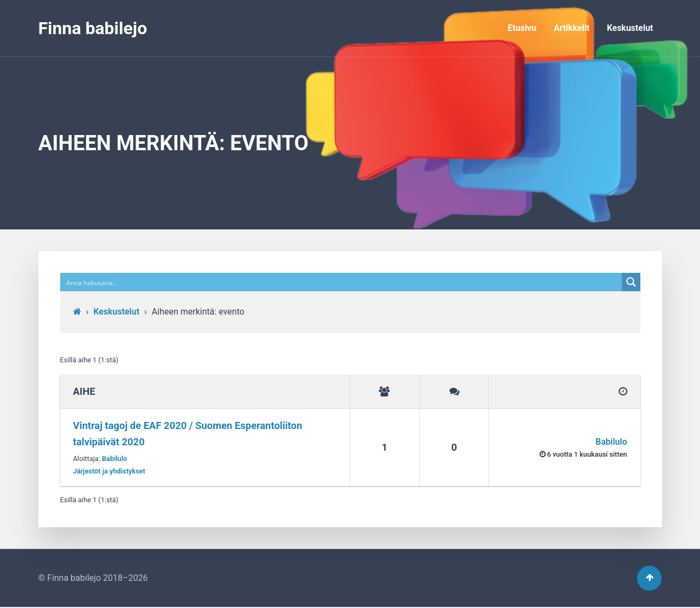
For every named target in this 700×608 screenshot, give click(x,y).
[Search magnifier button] (631, 282)
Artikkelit (571, 28)
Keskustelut (630, 28)
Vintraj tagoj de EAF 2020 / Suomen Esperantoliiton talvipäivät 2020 (188, 433)
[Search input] (342, 282)
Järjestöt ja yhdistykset (109, 471)
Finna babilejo (93, 28)
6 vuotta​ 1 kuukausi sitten (587, 454)
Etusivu (522, 28)
